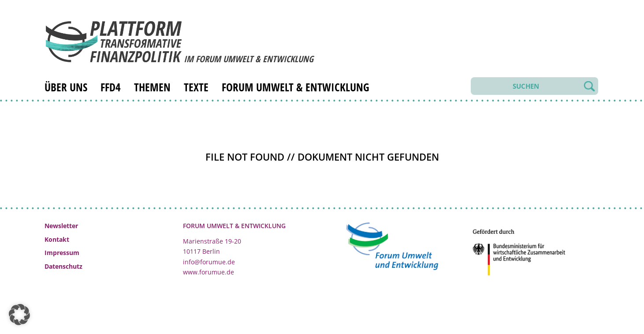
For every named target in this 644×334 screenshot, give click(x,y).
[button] (19, 315)
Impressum (62, 253)
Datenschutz (63, 266)
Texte (196, 87)
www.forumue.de (208, 272)
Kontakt (57, 239)
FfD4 (111, 87)
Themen (152, 87)
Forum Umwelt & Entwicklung (296, 87)
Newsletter (61, 226)
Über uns (66, 87)
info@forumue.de (209, 262)
